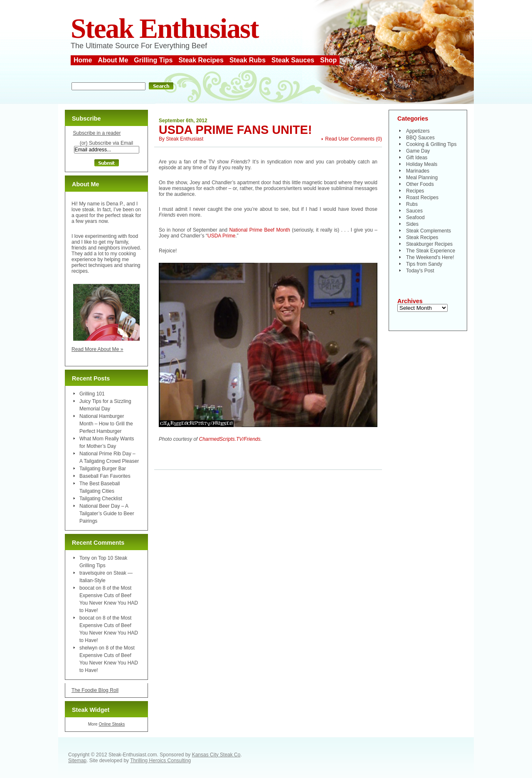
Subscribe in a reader (97, 133)
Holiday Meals (422, 164)
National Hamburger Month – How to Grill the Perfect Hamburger (106, 424)
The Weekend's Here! (430, 257)
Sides (412, 224)
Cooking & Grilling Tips (431, 144)
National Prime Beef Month (259, 230)
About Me (113, 60)
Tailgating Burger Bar (103, 469)
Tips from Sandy (424, 264)
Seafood (415, 217)
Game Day (418, 151)
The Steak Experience (431, 251)
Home (83, 60)
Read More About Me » (97, 349)
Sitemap (77, 761)
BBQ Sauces (420, 138)
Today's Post (420, 271)
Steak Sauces (293, 60)
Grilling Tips (153, 60)
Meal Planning (422, 178)
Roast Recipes (422, 198)
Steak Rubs (248, 60)
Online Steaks (112, 724)
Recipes (415, 191)
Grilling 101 (92, 394)
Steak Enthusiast (165, 28)
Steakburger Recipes (429, 244)
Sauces (414, 211)
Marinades (418, 171)
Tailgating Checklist (101, 499)
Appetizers (418, 131)
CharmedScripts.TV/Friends (230, 439)
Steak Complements (429, 231)
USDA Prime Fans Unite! (235, 130)
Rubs (412, 204)
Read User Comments (350, 139)
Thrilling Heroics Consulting (160, 761)
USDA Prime (221, 236)
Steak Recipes (201, 60)
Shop (328, 60)
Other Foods (420, 184)
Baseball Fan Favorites (105, 476)
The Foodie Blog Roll (95, 690)
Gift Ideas (417, 158)
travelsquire (92, 573)
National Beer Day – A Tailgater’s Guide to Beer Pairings (107, 514)
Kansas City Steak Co (216, 755)
